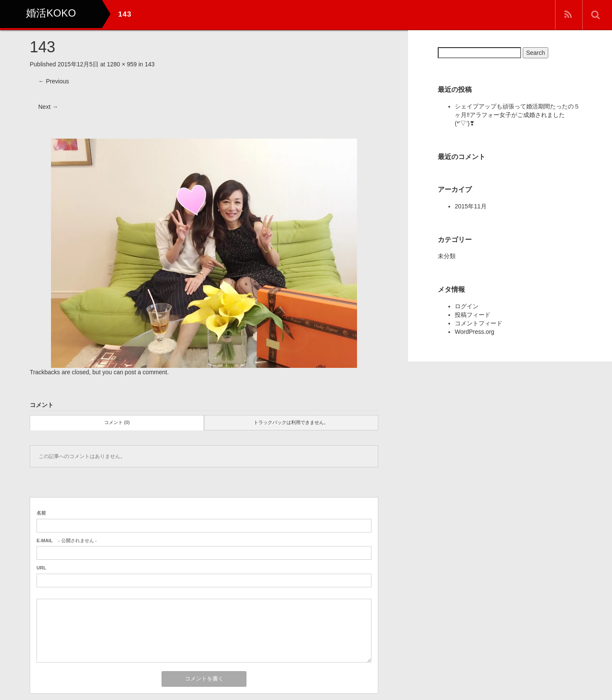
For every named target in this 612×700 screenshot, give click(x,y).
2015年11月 (471, 206)
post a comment (146, 372)
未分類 (447, 256)
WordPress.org (475, 332)
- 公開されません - (67, 541)
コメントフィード (479, 323)
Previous (54, 81)
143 (150, 64)
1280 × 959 (122, 64)
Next (48, 107)
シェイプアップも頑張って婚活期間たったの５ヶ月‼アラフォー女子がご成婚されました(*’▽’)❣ (517, 115)
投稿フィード (473, 315)
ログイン (467, 306)
